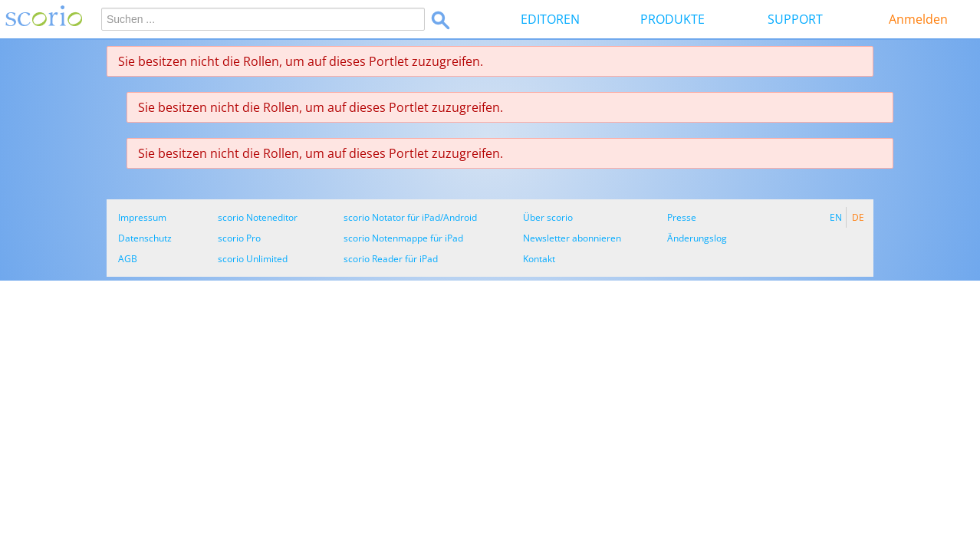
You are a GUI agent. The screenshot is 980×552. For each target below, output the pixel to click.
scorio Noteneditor (258, 217)
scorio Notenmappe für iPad (403, 238)
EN (836, 217)
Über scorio (548, 217)
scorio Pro (239, 238)
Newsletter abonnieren (572, 238)
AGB (128, 259)
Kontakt (539, 259)
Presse (682, 217)
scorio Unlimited (253, 259)
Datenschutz (145, 238)
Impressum (142, 217)
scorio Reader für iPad (391, 259)
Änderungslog (697, 238)
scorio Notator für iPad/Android (410, 217)
